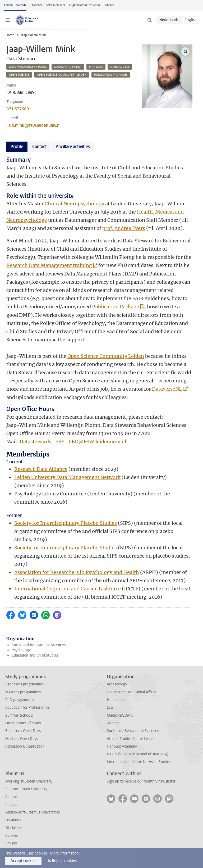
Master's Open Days (22, 739)
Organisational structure (85, 5)
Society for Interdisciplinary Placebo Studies (66, 523)
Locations (13, 820)
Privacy (11, 843)
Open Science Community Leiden (106, 356)
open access (120, 67)
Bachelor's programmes (24, 684)
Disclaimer (14, 828)
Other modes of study (23, 723)
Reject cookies (64, 861)
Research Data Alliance (41, 469)
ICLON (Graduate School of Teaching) (138, 754)
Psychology (21, 650)
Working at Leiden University (29, 781)
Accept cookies (23, 861)
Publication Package (116, 307)
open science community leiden (62, 75)
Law (110, 707)
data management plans (28, 67)
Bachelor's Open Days (23, 731)
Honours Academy (122, 746)
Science (113, 723)
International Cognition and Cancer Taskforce (68, 589)
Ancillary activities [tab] (73, 146)
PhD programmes (20, 700)
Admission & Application (25, 746)
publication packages (111, 75)
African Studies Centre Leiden (131, 739)
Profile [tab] (17, 146)
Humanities (116, 700)
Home (10, 35)
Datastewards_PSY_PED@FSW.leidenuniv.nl (73, 442)
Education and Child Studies (35, 655)
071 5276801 (19, 109)
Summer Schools (19, 715)
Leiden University (15, 5)
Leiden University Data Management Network (67, 477)
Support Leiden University (26, 789)
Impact (11, 805)
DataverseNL (167, 389)
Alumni (11, 797)
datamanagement (68, 67)
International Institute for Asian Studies (139, 762)
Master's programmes (23, 692)
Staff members (56, 5)
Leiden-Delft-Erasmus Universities (33, 812)
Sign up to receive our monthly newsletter (141, 781)
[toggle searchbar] (150, 20)
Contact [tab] (40, 146)
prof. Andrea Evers (124, 228)
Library (109, 5)
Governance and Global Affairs (132, 692)
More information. (65, 853)
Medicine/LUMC (120, 715)
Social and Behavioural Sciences (39, 645)
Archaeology (117, 684)
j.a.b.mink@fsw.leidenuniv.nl (33, 125)
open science (19, 75)
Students (36, 5)
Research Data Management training (49, 265)
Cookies (11, 836)
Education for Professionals (27, 707)
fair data (96, 67)
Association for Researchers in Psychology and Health (77, 572)
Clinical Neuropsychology (74, 204)
